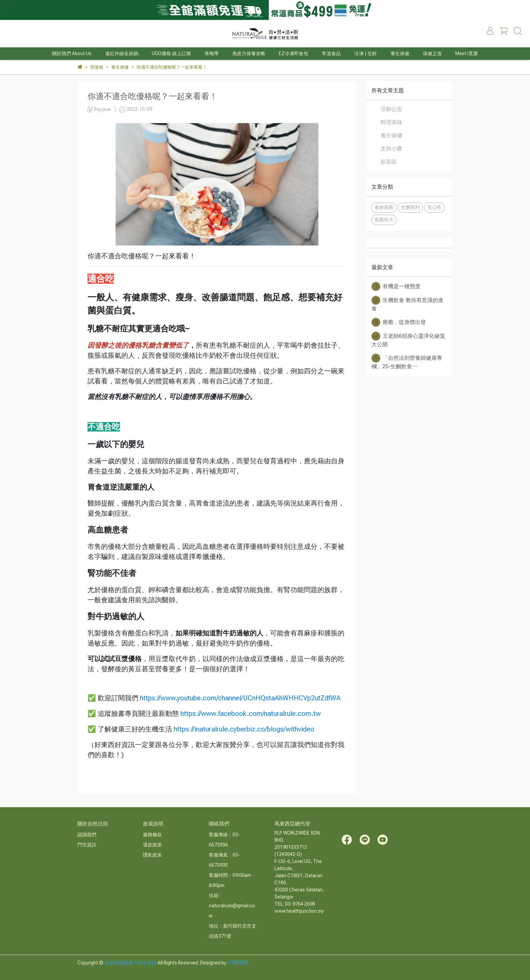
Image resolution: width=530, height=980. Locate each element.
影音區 (389, 162)
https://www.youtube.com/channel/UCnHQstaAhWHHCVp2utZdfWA (240, 698)
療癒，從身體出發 (399, 322)
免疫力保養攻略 (249, 53)
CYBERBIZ (238, 963)
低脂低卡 (384, 220)
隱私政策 (152, 855)
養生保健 (391, 135)
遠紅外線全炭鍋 (122, 53)
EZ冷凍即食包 (294, 53)
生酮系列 (410, 207)
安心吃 (434, 207)
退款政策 (152, 845)
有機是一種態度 (396, 286)
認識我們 (87, 835)
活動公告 (391, 109)
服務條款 (152, 835)
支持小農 (391, 149)
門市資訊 (87, 845)
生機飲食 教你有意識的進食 (407, 304)
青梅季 (212, 53)
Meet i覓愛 (467, 53)
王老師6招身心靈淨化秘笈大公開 (408, 340)
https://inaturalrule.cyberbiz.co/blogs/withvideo (244, 729)
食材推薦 (384, 207)
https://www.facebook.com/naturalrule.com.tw (251, 714)
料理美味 (391, 122)
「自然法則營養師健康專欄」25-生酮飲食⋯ (407, 362)
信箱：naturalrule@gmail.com (232, 906)
